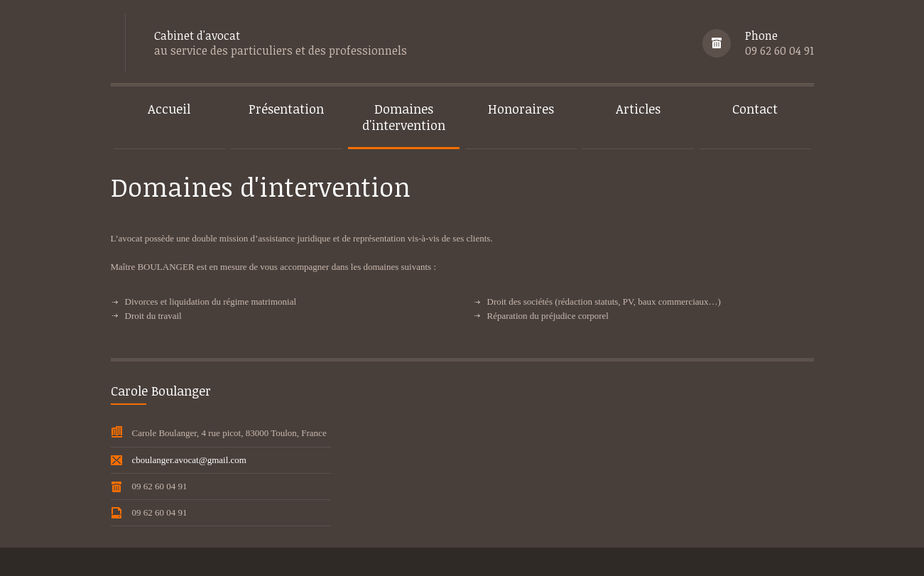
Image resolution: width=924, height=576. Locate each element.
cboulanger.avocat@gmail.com (189, 460)
